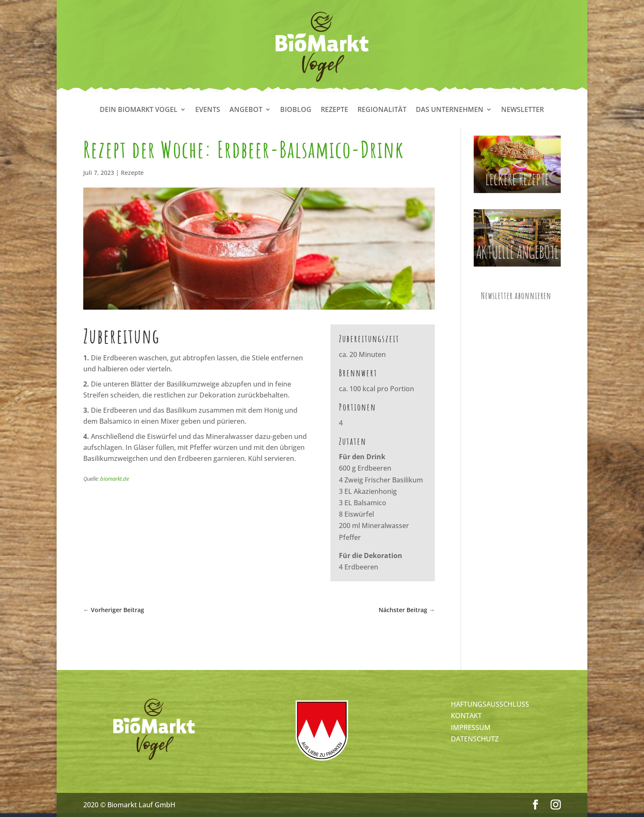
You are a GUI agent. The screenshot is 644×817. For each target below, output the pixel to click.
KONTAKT (466, 716)
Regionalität (382, 110)
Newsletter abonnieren (516, 295)
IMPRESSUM (471, 727)
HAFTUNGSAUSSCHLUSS (490, 704)
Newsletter (523, 110)
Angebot (246, 110)
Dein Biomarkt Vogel (139, 110)
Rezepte (334, 110)
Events (208, 110)
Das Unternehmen (450, 110)
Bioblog (296, 110)
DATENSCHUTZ (475, 739)
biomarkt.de (115, 479)
